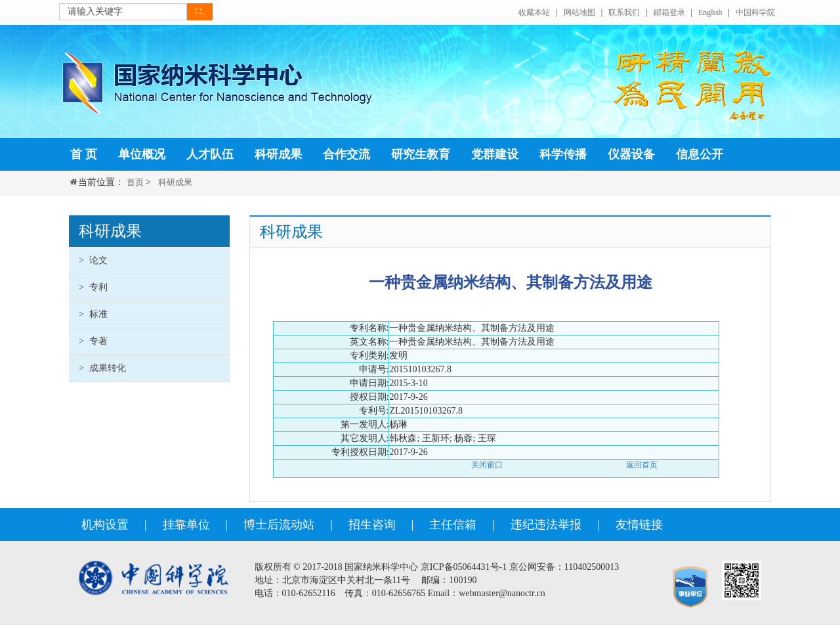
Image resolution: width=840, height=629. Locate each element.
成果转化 (102, 368)
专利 (93, 287)
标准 (93, 314)
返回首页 (642, 465)
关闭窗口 (487, 465)
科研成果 (175, 182)
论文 (93, 260)
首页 (135, 182)
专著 (93, 341)
